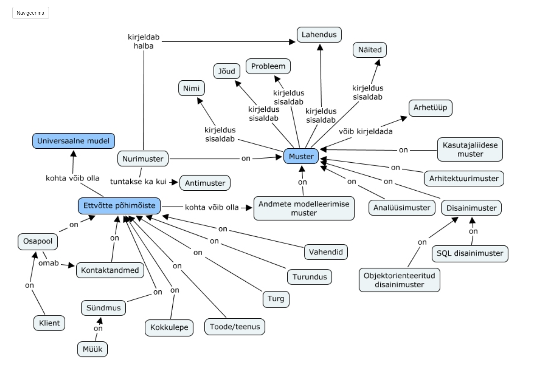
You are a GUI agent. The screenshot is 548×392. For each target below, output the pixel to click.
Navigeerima (31, 13)
